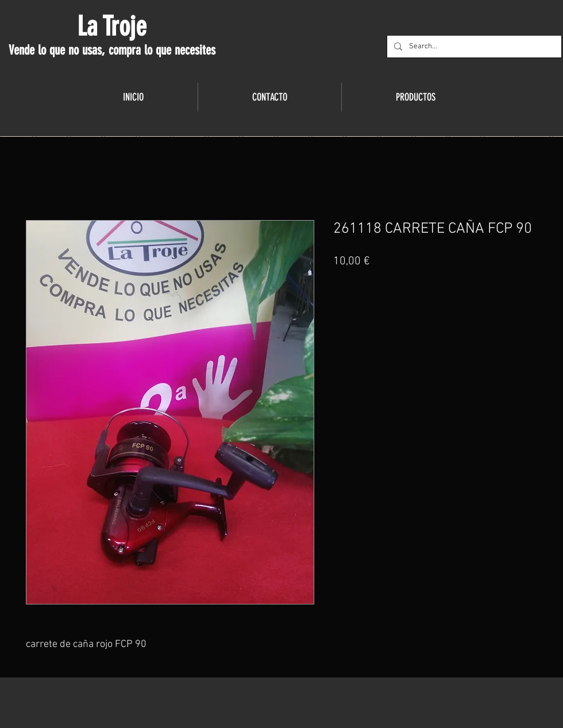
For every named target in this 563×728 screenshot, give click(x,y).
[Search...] (473, 47)
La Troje (112, 26)
